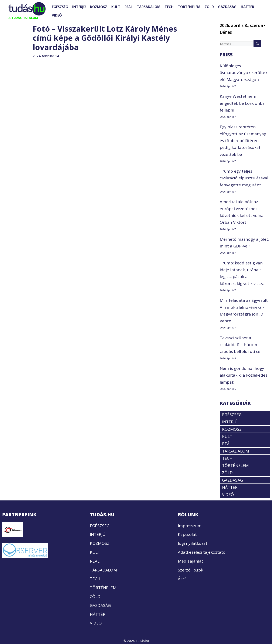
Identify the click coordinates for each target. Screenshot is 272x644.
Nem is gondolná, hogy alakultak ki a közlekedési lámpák (244, 375)
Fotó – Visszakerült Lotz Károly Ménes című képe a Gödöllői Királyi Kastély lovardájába (105, 38)
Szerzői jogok (191, 570)
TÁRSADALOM (149, 7)
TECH (169, 7)
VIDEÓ (57, 15)
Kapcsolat (187, 534)
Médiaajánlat (191, 561)
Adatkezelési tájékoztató (202, 552)
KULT (116, 7)
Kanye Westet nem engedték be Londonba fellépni (242, 103)
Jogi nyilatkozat (193, 543)
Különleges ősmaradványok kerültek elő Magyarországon (244, 73)
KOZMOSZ (99, 7)
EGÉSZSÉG (60, 7)
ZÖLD (209, 7)
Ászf (182, 579)
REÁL (129, 7)
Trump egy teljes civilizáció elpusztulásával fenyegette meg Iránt (244, 178)
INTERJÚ (79, 7)
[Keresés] (257, 43)
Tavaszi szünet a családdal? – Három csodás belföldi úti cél (241, 345)
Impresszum (190, 526)
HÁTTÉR (247, 7)
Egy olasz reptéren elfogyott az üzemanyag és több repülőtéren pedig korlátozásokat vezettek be (243, 140)
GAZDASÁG (227, 7)
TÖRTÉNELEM (189, 7)
